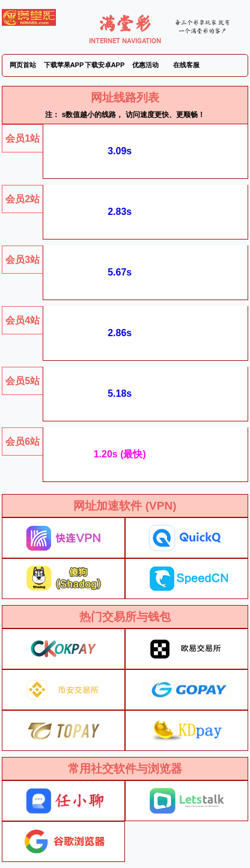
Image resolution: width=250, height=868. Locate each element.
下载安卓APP (105, 65)
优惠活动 (145, 65)
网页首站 (23, 65)
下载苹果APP (64, 65)
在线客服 (186, 65)
